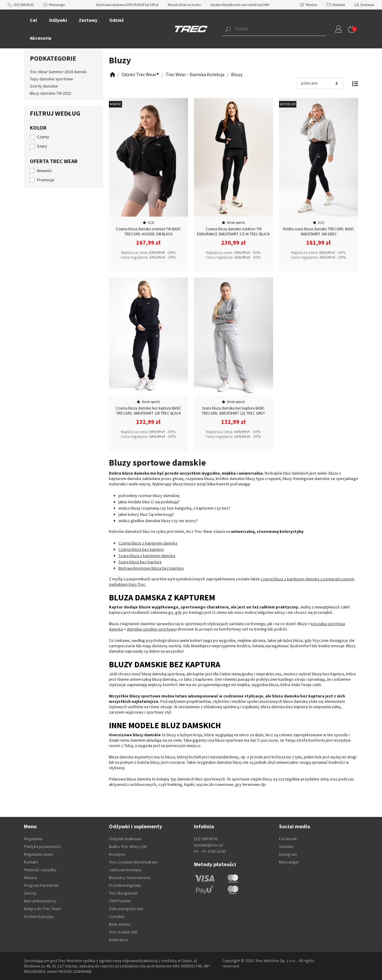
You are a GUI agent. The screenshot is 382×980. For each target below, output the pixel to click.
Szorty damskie (44, 86)
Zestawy (88, 20)
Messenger (54, 5)
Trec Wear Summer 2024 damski (58, 72)
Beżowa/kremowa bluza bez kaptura (151, 568)
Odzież (116, 20)
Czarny (43, 137)
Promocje (46, 180)
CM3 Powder (120, 901)
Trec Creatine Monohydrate (133, 862)
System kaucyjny (39, 916)
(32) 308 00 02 (21, 5)
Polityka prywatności (42, 846)
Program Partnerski (41, 885)
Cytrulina (117, 916)
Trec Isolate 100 (123, 932)
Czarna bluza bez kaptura (141, 549)
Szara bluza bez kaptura (140, 562)
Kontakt (336, 5)
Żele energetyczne (126, 909)
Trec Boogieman (123, 893)
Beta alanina (120, 924)
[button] (265, 29)
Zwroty (30, 893)
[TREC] (191, 29)
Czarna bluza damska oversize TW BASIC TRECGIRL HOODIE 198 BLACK (148, 231)
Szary (42, 146)
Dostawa (364, 5)
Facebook (288, 839)
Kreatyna (117, 854)
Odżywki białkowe (125, 839)
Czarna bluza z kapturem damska (148, 543)
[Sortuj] (319, 83)
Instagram (288, 854)
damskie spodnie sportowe (151, 629)
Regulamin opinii (38, 854)
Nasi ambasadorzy (40, 901)
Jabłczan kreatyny (125, 870)
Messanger (289, 862)
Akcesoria (41, 38)
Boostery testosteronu (130, 878)
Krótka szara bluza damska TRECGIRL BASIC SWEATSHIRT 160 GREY (319, 231)
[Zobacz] (112, 75)
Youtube (286, 846)
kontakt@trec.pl (208, 845)
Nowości (44, 171)
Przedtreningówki (125, 885)
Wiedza (309, 5)
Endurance (118, 940)
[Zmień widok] (355, 83)
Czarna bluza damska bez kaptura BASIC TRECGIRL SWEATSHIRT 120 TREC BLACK (148, 411)
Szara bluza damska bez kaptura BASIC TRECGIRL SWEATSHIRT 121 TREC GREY (233, 411)
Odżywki (58, 20)
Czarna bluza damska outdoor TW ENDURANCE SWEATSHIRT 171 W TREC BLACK (233, 231)
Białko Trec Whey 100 (128, 846)
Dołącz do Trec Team (42, 909)
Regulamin (33, 839)
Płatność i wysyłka (40, 870)
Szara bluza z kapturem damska (147, 556)
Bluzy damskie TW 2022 (50, 93)
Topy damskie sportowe (51, 79)
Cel (33, 20)
